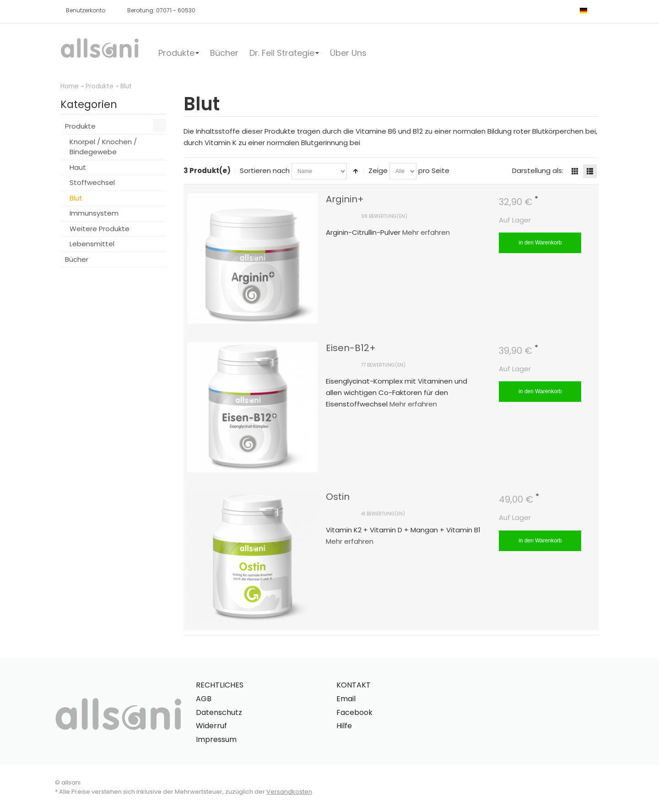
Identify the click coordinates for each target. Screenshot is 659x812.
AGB (204, 699)
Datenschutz (219, 712)
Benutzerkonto (86, 10)
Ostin (338, 497)
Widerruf (211, 726)
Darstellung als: (538, 171)
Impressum (216, 739)
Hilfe (344, 726)
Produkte (100, 86)
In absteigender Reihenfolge (356, 171)
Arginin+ (345, 199)
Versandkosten (289, 792)
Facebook (354, 712)
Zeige (378, 171)
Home (70, 86)
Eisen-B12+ (351, 348)
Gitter (575, 171)
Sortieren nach (265, 171)
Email (346, 699)
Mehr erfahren (426, 232)
